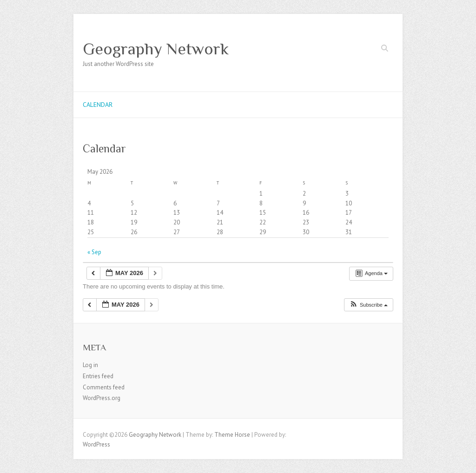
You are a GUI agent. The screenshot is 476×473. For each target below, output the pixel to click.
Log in (90, 365)
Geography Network (156, 49)
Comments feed (104, 387)
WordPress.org (102, 398)
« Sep (94, 252)
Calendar (98, 105)
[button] (368, 305)
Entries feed (98, 376)
